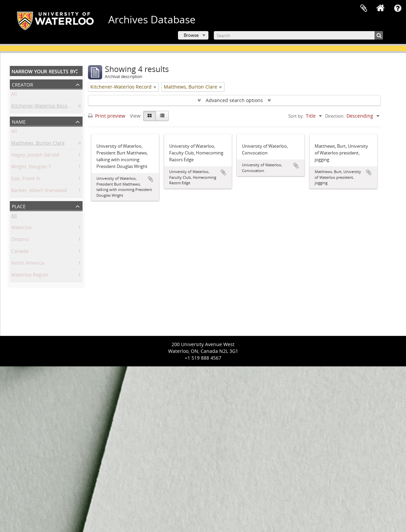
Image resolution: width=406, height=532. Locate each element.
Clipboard (364, 8)
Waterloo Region (30, 276)
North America (28, 264)
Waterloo (21, 229)
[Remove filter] (155, 87)
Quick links (398, 8)
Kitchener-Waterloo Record (42, 107)
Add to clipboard (151, 179)
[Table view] (162, 116)
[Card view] (150, 116)
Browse (191, 35)
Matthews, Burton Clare (38, 144)
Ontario (20, 240)
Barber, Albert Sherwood (39, 191)
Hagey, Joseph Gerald (35, 156)
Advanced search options (234, 100)
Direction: (335, 116)
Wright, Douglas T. (32, 168)
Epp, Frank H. (26, 180)
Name (19, 121)
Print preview (107, 116)
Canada (20, 252)
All (14, 95)
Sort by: (296, 116)
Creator (22, 84)
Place (19, 206)
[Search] (298, 35)
